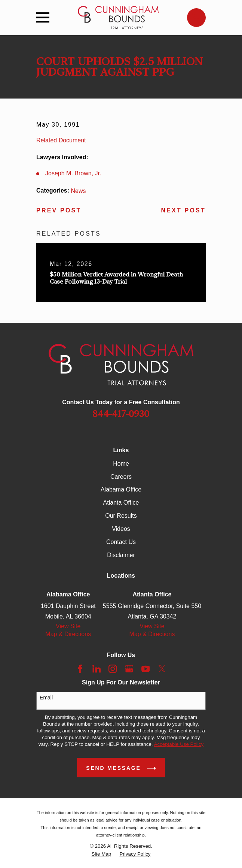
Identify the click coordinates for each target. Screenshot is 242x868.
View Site (68, 626)
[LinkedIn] (97, 669)
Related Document (61, 140)
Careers (121, 477)
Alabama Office (121, 489)
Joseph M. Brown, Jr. (73, 173)
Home (121, 464)
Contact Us (121, 542)
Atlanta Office (121, 503)
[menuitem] (102, 854)
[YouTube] (145, 669)
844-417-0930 (121, 414)
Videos (121, 529)
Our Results (121, 516)
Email (46, 698)
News (79, 191)
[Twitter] (162, 669)
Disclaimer (121, 555)
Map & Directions (68, 634)
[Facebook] (80, 669)
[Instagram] (113, 669)
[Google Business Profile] (129, 669)
